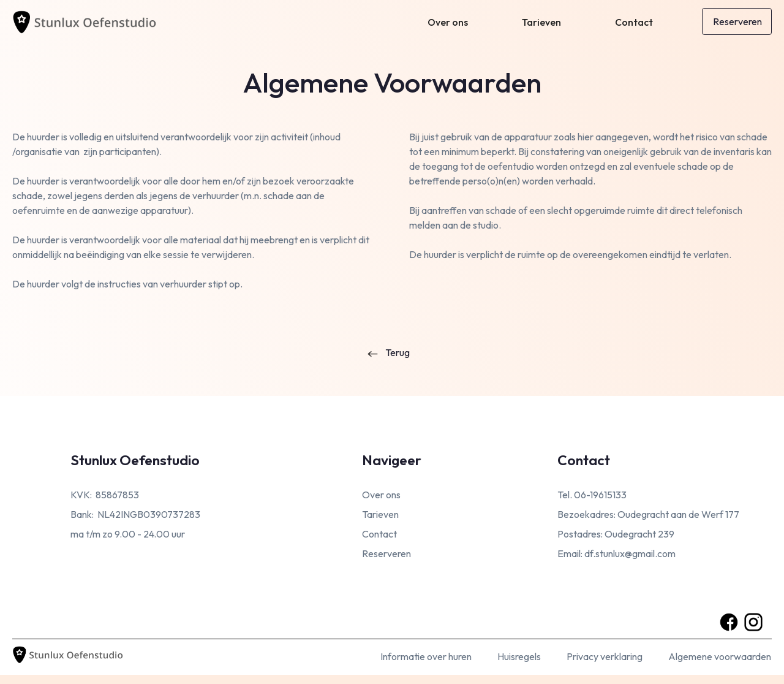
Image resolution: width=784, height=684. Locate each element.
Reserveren (737, 21)
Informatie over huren (426, 656)
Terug (398, 352)
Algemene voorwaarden (720, 656)
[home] (92, 20)
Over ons (448, 22)
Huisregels (519, 656)
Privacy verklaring (605, 656)
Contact (634, 22)
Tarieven (541, 22)
